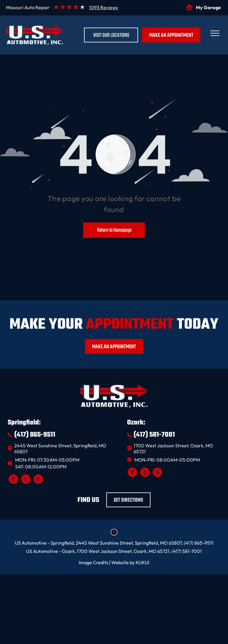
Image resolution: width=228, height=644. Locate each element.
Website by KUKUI (130, 562)
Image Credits (94, 562)
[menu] (215, 33)
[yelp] (26, 480)
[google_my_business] (38, 480)
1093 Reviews (103, 7)
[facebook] (13, 480)
